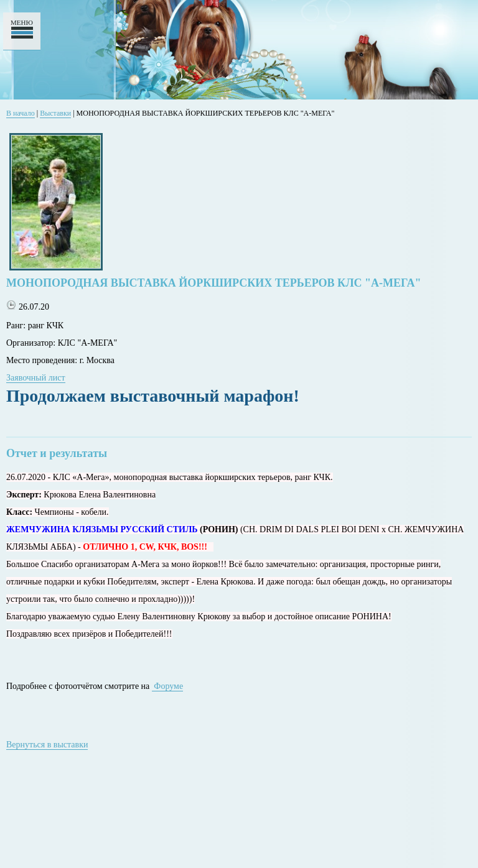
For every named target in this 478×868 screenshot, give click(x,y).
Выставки (55, 113)
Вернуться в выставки (47, 745)
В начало (21, 113)
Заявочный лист (36, 378)
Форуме (167, 686)
